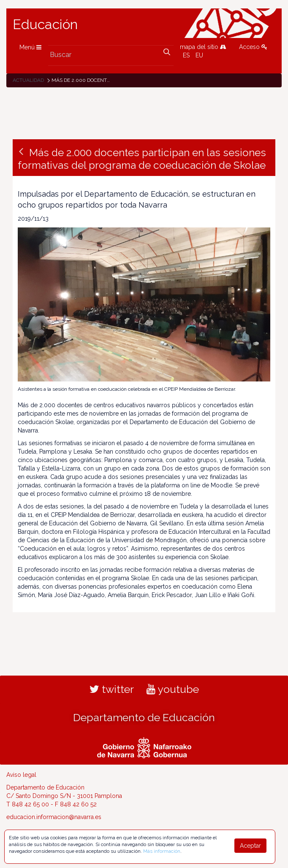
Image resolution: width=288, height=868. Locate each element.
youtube (173, 689)
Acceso (253, 47)
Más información (162, 851)
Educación (45, 24)
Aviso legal (21, 775)
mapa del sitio (203, 47)
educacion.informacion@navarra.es (54, 817)
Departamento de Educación (144, 717)
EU (199, 55)
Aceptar (250, 846)
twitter (112, 689)
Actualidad (28, 80)
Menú (30, 47)
